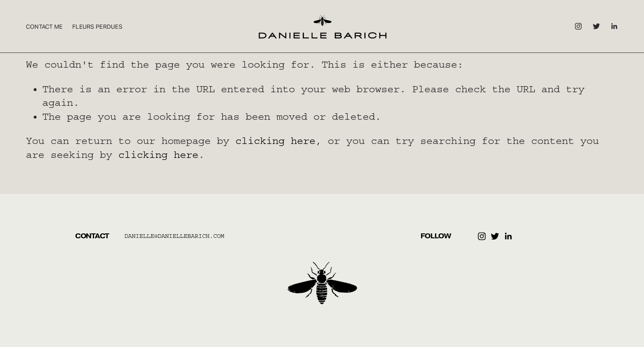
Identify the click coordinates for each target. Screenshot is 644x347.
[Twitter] (596, 26)
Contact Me (44, 27)
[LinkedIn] (614, 26)
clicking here (275, 141)
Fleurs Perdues (97, 27)
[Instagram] (578, 26)
